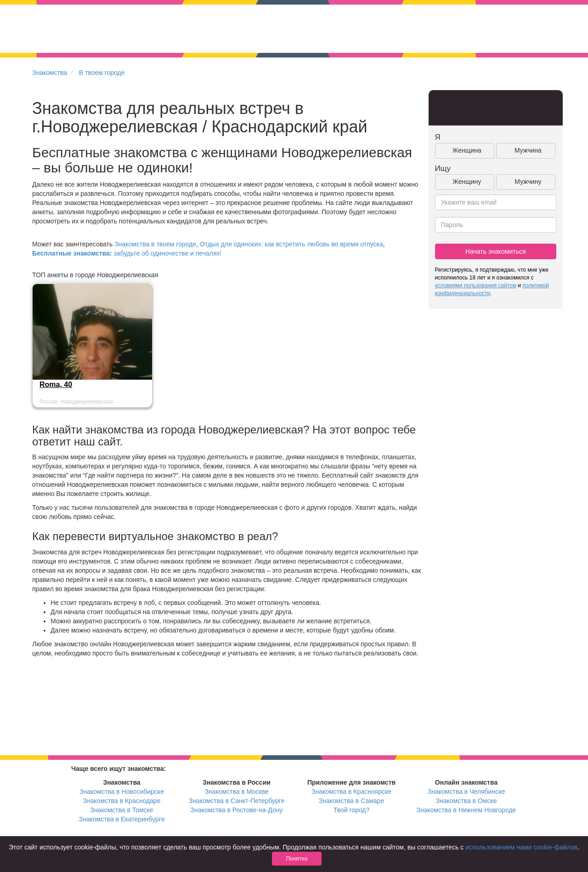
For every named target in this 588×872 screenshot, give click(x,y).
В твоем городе (102, 73)
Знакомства (50, 73)
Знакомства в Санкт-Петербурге (237, 801)
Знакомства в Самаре (351, 801)
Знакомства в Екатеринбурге (122, 819)
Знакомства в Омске (466, 801)
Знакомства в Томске (122, 810)
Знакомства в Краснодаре (122, 801)
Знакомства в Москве (236, 792)
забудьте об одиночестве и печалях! (127, 253)
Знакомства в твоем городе (155, 244)
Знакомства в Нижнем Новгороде (466, 810)
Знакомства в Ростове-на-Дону (237, 810)
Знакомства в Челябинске (466, 792)
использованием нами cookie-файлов (521, 847)
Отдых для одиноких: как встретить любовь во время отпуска (291, 244)
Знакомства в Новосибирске (122, 792)
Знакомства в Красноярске (351, 792)
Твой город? (352, 810)
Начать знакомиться (496, 251)
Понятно (297, 859)
